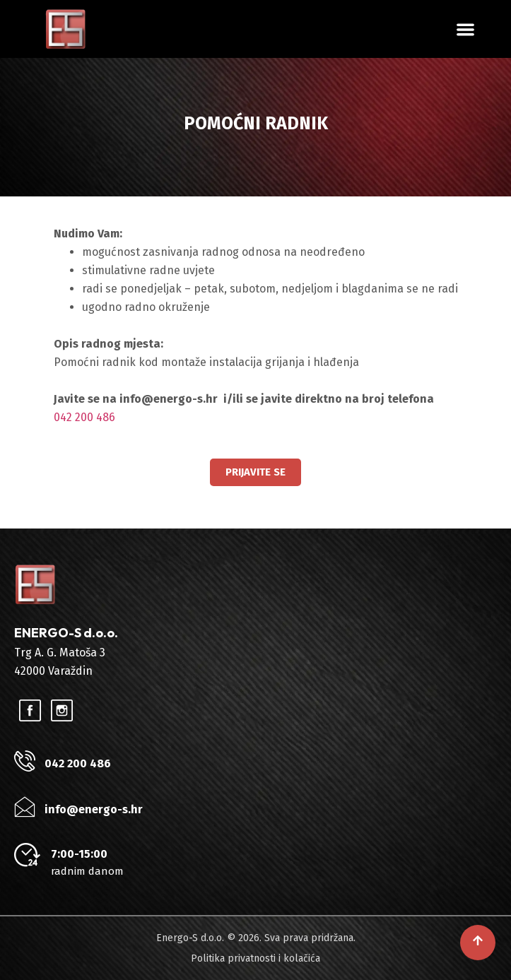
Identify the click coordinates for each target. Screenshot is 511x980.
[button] (465, 29)
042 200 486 (84, 417)
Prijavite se (256, 472)
